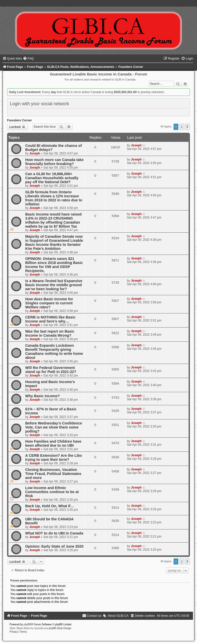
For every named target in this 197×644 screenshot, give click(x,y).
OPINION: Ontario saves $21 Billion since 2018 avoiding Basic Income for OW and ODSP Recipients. (54, 265)
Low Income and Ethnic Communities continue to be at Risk (52, 492)
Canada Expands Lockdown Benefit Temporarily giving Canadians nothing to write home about (54, 352)
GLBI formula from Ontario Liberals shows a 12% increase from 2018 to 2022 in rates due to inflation (54, 198)
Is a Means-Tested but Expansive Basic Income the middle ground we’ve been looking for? (54, 285)
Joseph (35, 153)
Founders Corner (19, 120)
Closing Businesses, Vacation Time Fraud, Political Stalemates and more (53, 474)
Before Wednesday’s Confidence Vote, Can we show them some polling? (54, 427)
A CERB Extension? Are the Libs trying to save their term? (54, 458)
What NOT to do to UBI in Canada (54, 533)
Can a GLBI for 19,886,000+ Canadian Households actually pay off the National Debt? (52, 178)
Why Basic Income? (43, 396)
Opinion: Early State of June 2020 (54, 546)
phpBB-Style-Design (60, 628)
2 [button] (182, 127)
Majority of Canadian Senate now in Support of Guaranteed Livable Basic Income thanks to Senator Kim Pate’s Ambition (54, 243)
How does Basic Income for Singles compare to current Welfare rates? (49, 303)
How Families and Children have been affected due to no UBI (53, 443)
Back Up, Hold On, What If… (50, 506)
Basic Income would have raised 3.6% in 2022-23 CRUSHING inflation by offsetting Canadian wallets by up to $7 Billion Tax (53, 220)
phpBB (27, 624)
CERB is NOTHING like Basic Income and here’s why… (50, 319)
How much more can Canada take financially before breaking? (54, 162)
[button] (187, 127)
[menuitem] (28, 59)
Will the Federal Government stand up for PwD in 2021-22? (51, 370)
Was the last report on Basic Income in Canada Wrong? (50, 333)
